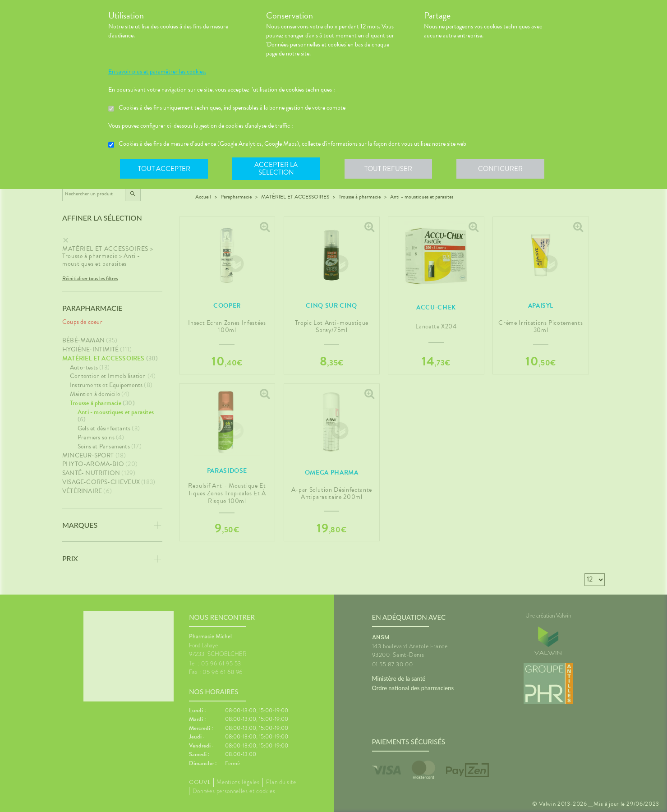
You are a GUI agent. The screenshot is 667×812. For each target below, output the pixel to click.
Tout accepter (165, 169)
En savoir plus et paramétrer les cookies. (157, 72)
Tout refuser (390, 169)
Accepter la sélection (277, 169)
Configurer (503, 169)
